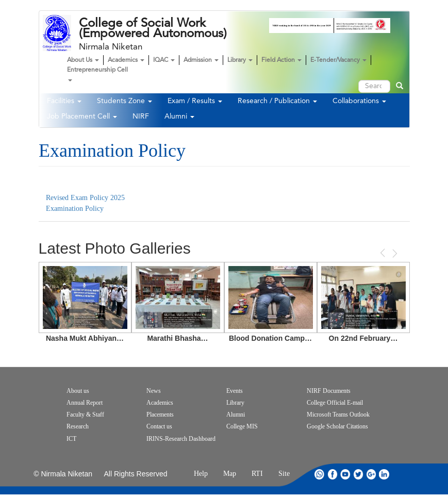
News (154, 391)
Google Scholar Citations (337, 426)
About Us (83, 60)
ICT (71, 439)
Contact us (159, 426)
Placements (160, 415)
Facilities (64, 101)
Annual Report (85, 403)
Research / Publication (277, 101)
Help (201, 474)
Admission (201, 60)
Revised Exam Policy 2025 (85, 198)
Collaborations (359, 101)
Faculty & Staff (85, 415)
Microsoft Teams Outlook (338, 415)
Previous (384, 253)
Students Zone (125, 101)
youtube (345, 474)
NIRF (141, 117)
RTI (257, 474)
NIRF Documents (329, 391)
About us (78, 391)
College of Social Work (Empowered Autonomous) (153, 28)
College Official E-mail (335, 403)
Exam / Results (195, 101)
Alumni (179, 117)
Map (230, 474)
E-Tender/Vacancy (338, 60)
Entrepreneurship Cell (97, 74)
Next (394, 253)
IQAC (164, 60)
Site (284, 474)
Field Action (281, 60)
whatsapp (320, 474)
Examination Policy (76, 209)
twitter (358, 474)
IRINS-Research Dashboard (181, 439)
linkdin (384, 474)
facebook (333, 474)
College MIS (242, 426)
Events (235, 391)
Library (240, 60)
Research (78, 426)
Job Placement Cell (82, 117)
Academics (126, 60)
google (371, 474)
